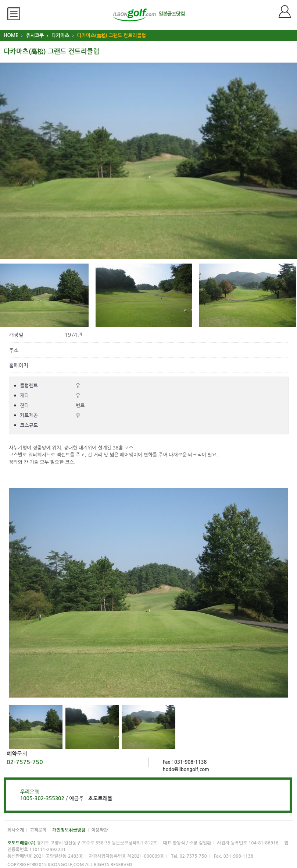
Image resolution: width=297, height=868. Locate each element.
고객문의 (38, 830)
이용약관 (100, 830)
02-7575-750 (25, 762)
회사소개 (16, 830)
